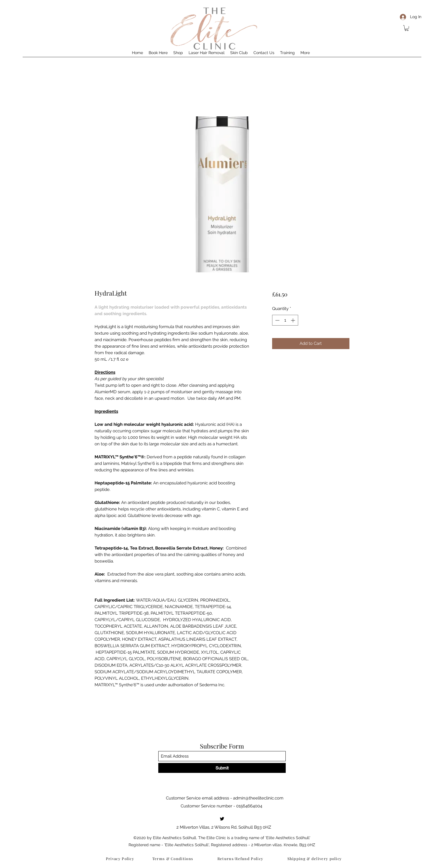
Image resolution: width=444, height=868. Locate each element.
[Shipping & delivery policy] (315, 858)
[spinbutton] (285, 320)
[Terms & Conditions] (173, 858)
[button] (407, 28)
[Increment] (293, 320)
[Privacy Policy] (121, 858)
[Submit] (222, 768)
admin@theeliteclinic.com (258, 798)
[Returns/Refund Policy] (241, 858)
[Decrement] (277, 320)
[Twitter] (222, 819)
